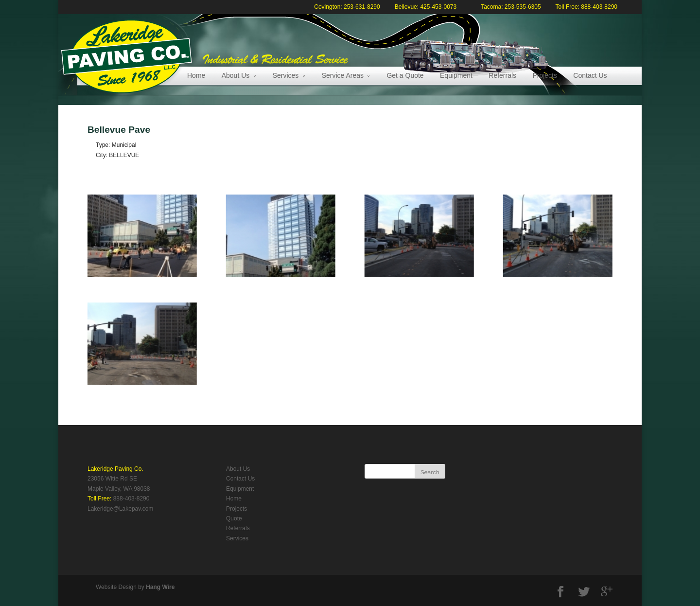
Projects (545, 75)
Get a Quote (405, 75)
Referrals (502, 75)
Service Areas (343, 75)
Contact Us (590, 75)
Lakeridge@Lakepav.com (120, 509)
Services (286, 75)
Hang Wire (160, 587)
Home (196, 75)
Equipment (456, 75)
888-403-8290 (131, 499)
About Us (236, 75)
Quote (234, 518)
